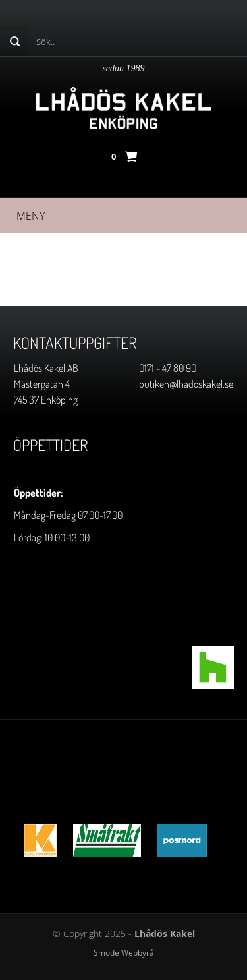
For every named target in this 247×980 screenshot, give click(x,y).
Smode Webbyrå (124, 953)
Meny (31, 216)
